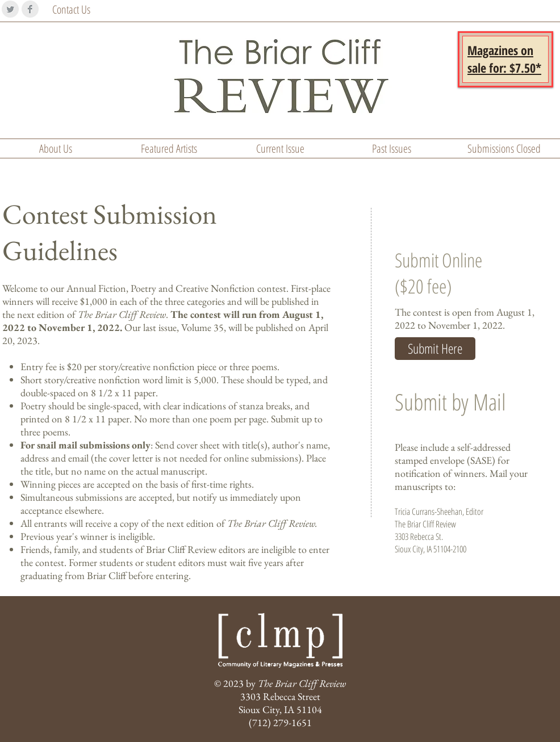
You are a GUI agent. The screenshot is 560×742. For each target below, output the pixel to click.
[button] (504, 59)
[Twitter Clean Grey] (10, 9)
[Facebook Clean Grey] (30, 9)
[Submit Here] (435, 349)
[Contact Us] (82, 10)
